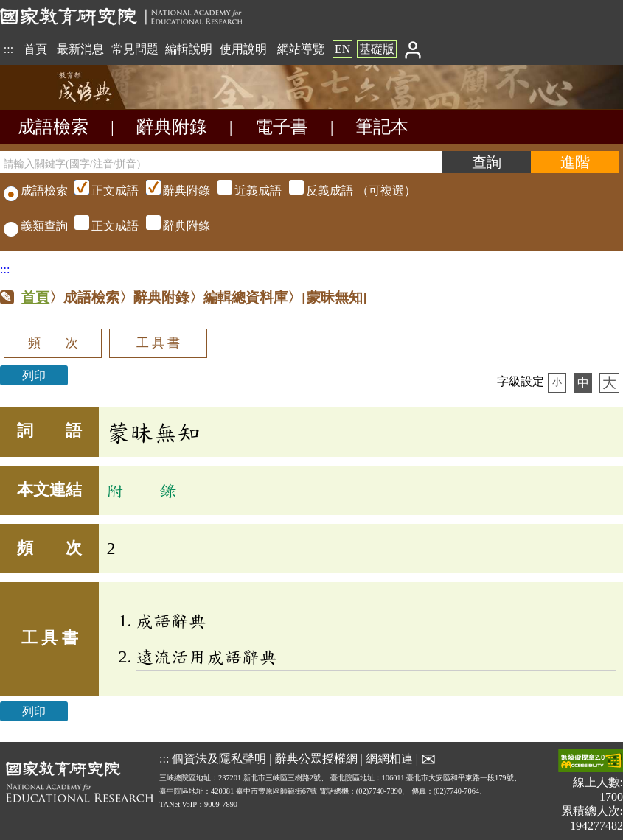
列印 (34, 375)
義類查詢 (36, 226)
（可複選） (243, 190)
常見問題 (135, 49)
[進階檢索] (575, 162)
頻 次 (53, 343)
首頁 (35, 49)
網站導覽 (301, 49)
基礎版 (377, 49)
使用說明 (243, 49)
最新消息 (80, 49)
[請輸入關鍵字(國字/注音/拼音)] (221, 162)
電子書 (282, 127)
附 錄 (142, 490)
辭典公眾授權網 (316, 759)
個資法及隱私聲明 (219, 759)
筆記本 (382, 127)
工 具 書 (158, 343)
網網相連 (389, 759)
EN (342, 49)
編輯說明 (189, 49)
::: (8, 49)
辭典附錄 (172, 127)
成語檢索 (53, 127)
